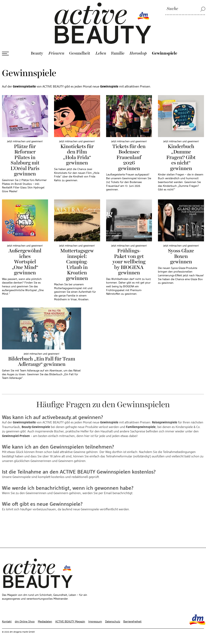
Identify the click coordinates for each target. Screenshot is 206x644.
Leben (101, 53)
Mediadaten (45, 622)
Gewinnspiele (165, 53)
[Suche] (185, 9)
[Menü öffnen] (5, 54)
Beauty (37, 53)
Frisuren (56, 53)
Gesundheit (80, 53)
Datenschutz (113, 622)
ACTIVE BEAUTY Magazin (70, 622)
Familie (118, 53)
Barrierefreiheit (132, 622)
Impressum (95, 622)
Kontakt (7, 622)
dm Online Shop (25, 622)
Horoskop (138, 53)
